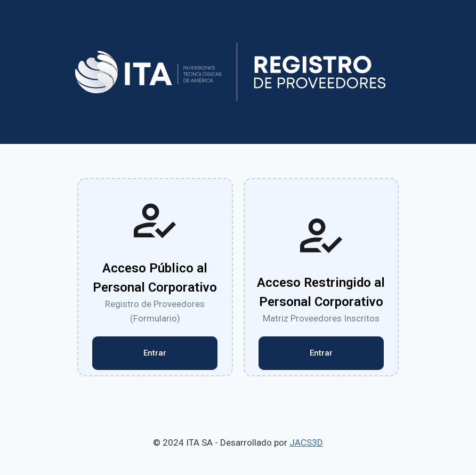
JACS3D (306, 442)
